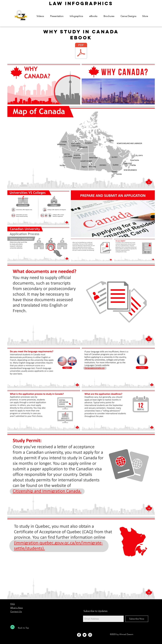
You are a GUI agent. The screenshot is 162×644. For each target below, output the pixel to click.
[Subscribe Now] (137, 619)
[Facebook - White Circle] (79, 635)
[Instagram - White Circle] (90, 635)
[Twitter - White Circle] (85, 635)
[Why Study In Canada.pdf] (81, 51)
